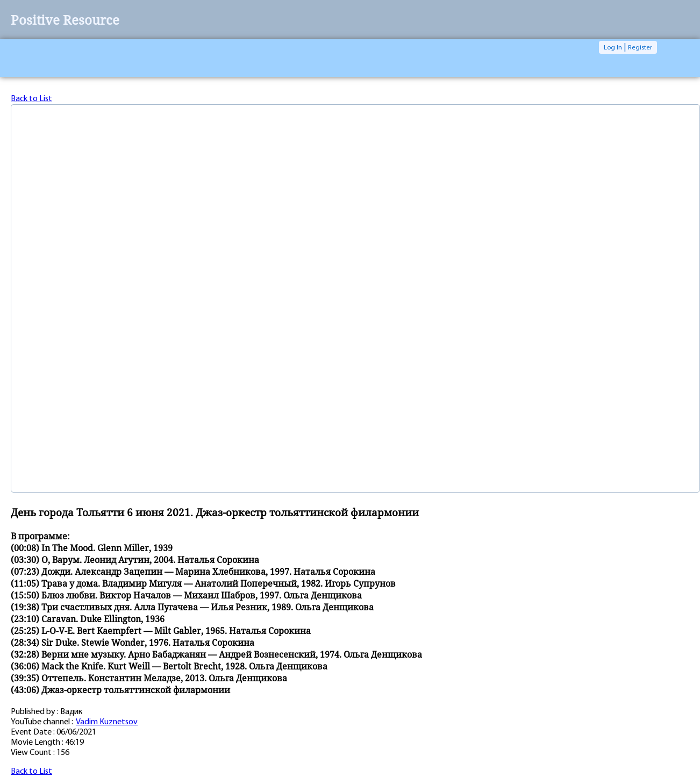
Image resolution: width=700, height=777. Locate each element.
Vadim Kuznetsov (107, 722)
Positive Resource (65, 20)
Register (640, 48)
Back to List (31, 99)
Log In (613, 48)
